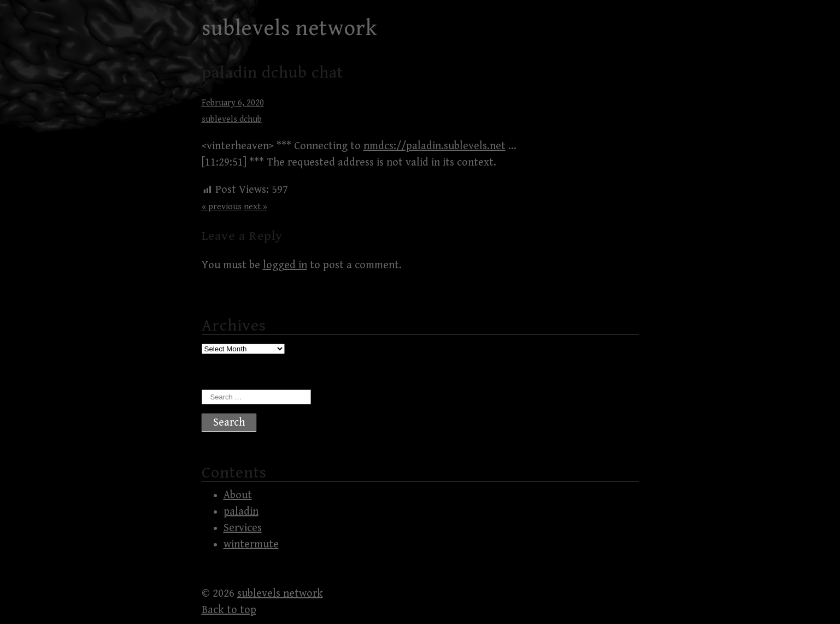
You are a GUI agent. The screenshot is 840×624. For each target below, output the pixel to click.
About (238, 495)
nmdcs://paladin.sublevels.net (434, 146)
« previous (222, 207)
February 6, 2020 (233, 103)
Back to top (229, 610)
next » (255, 207)
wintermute (251, 544)
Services (243, 528)
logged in (285, 265)
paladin (241, 512)
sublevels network (290, 28)
